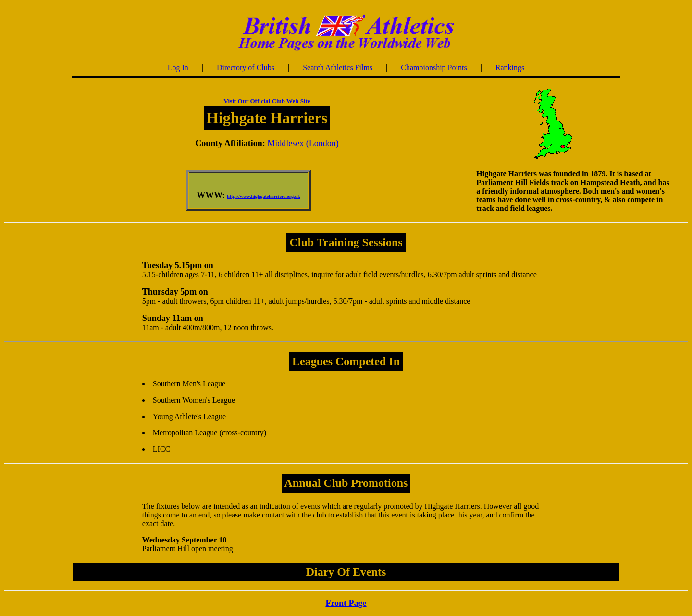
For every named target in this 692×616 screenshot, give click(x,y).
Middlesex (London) (303, 143)
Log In (178, 68)
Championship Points (434, 68)
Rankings (510, 68)
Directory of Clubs (246, 68)
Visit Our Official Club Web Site (267, 101)
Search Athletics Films (338, 68)
